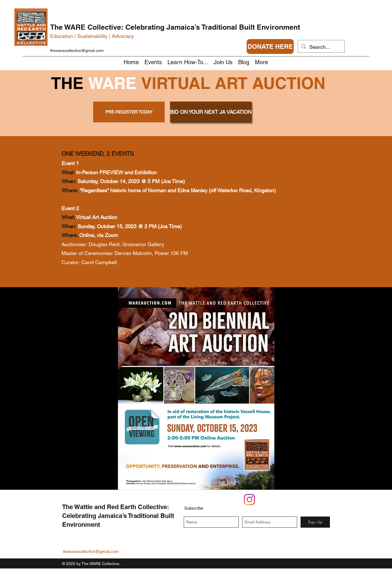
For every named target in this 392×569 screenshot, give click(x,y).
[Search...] (321, 47)
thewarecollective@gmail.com (77, 50)
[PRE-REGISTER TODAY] (129, 112)
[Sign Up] (315, 522)
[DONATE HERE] (270, 46)
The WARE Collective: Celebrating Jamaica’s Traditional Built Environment (175, 27)
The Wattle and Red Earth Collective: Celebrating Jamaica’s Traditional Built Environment (118, 516)
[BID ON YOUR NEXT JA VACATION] (211, 112)
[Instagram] (249, 500)
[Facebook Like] (299, 503)
